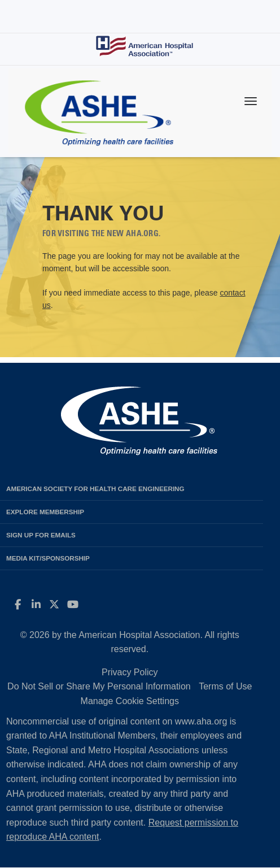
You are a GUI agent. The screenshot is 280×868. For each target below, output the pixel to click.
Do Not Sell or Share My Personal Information (99, 686)
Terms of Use (225, 686)
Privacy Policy (130, 672)
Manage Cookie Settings (130, 701)
